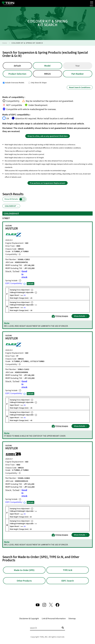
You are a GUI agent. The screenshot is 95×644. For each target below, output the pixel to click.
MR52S (47, 74)
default (17, 66)
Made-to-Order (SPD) (24, 571)
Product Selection (17, 74)
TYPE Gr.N (68, 571)
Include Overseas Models (14, 83)
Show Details (81, 316)
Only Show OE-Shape (38, 83)
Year (78, 66)
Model (47, 66)
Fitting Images (60, 317)
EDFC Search (68, 581)
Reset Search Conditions (80, 88)
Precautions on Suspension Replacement (48, 183)
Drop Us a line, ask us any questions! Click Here (48, 136)
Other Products (24, 581)
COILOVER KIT (12, 206)
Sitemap (72, 619)
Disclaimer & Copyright (29, 619)
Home (5, 43)
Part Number (78, 74)
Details (30, 284)
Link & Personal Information (54, 619)
